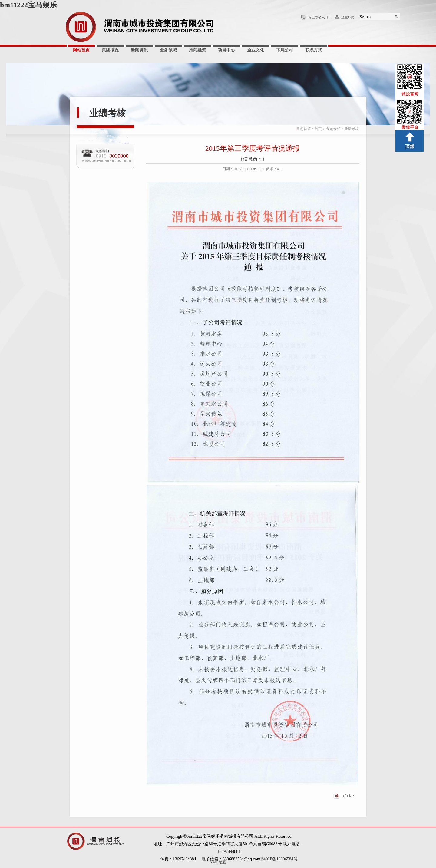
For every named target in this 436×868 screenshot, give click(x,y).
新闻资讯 (139, 50)
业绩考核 (107, 113)
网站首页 (81, 50)
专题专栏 (333, 129)
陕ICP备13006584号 (279, 859)
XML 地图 (218, 862)
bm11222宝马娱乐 (28, 5)
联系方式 (314, 50)
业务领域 (168, 50)
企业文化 (256, 50)
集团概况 (110, 50)
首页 (318, 129)
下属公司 (285, 50)
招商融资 (197, 50)
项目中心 (226, 50)
